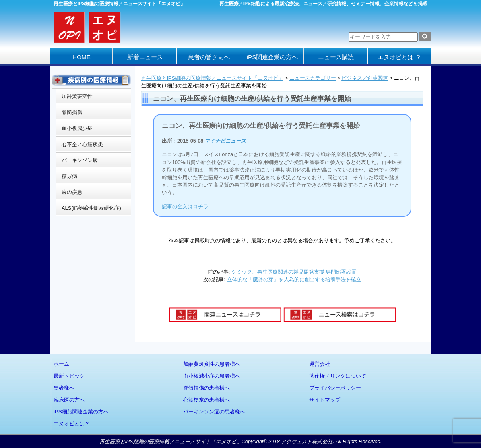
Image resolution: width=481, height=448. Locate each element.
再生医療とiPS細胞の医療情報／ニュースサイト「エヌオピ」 (212, 78)
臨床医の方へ (69, 400)
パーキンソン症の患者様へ (214, 412)
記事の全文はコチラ (185, 206)
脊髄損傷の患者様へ (207, 388)
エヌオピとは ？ (399, 57)
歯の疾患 (72, 192)
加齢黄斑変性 (77, 96)
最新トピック (69, 376)
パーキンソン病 (80, 160)
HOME (81, 57)
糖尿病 (69, 176)
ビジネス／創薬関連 (365, 78)
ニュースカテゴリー (313, 78)
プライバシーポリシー (335, 388)
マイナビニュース (225, 141)
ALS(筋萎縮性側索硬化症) (91, 208)
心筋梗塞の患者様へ (207, 400)
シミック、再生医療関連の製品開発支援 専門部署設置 (294, 272)
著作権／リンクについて (338, 376)
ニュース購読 (336, 57)
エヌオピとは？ (72, 424)
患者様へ (64, 388)
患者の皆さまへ (209, 57)
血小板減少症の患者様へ (212, 376)
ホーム (61, 364)
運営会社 (320, 364)
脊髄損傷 (72, 112)
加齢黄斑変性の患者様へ (212, 364)
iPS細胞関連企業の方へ (81, 412)
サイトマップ (325, 400)
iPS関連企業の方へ (273, 57)
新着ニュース (145, 57)
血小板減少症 (77, 128)
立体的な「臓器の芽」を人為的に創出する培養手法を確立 (294, 279)
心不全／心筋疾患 (82, 144)
